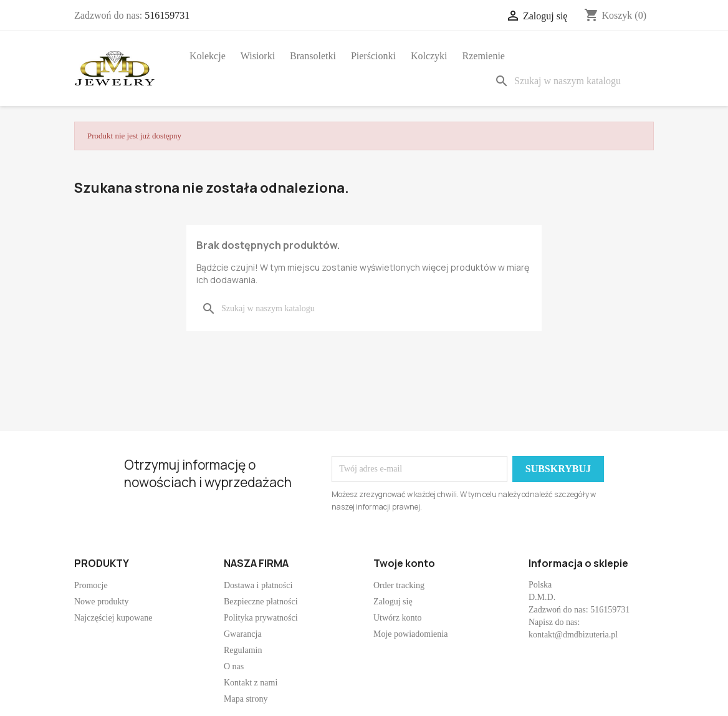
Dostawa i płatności (258, 585)
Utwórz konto (397, 618)
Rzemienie (484, 56)
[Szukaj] (572, 81)
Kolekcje (208, 56)
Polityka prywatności (261, 618)
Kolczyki (429, 56)
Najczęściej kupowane (113, 618)
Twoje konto (404, 563)
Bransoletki (313, 56)
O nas (234, 666)
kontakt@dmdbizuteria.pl (573, 635)
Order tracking (399, 585)
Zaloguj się (393, 602)
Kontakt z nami (251, 683)
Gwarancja (243, 634)
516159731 (167, 15)
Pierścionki (373, 56)
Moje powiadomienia (410, 634)
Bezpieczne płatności (261, 602)
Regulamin (243, 650)
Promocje (91, 585)
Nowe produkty (102, 602)
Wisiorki (258, 56)
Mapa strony (246, 699)
